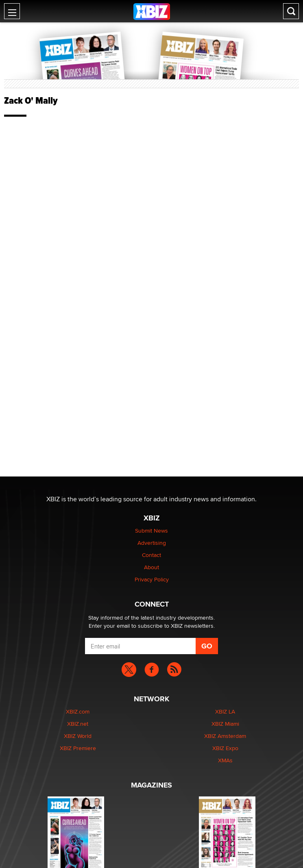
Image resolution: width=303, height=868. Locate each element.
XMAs (225, 760)
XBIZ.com (78, 711)
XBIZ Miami (225, 724)
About (151, 567)
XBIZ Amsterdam (225, 736)
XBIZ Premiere (78, 748)
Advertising (152, 543)
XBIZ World (78, 736)
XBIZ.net (78, 724)
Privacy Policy (152, 579)
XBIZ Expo (225, 748)
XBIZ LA (225, 711)
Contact (151, 555)
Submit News (151, 531)
